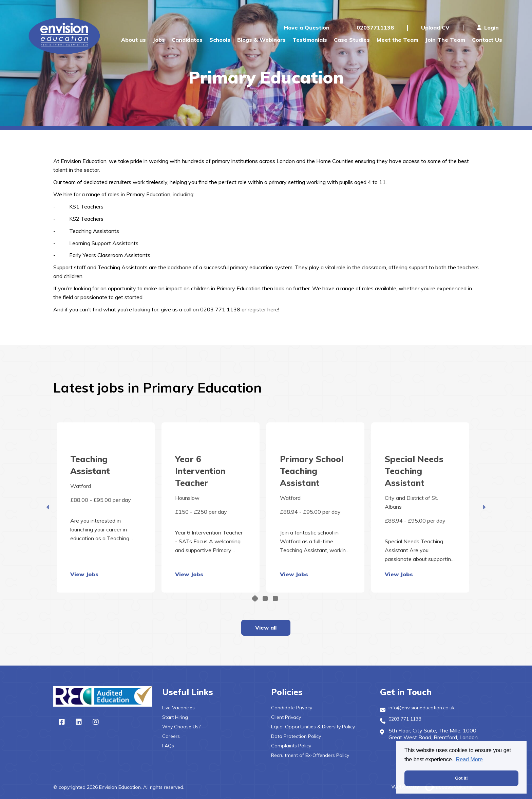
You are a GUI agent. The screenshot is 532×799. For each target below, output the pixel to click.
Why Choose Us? (181, 727)
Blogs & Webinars (261, 40)
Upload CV (435, 28)
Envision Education (65, 36)
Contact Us (487, 40)
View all (266, 628)
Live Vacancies (178, 708)
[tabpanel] (106, 507)
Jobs (159, 40)
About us (134, 40)
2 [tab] (265, 598)
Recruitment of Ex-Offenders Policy (310, 755)
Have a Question (307, 28)
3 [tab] (275, 598)
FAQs (168, 746)
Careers (171, 736)
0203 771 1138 (405, 719)
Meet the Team (397, 40)
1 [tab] (255, 598)
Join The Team (445, 40)
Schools (220, 40)
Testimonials (310, 40)
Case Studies (352, 40)
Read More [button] (469, 759)
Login (488, 28)
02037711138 (375, 28)
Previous (48, 507)
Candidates (187, 40)
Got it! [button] (461, 778)
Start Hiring (175, 717)
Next (484, 507)
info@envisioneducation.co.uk (422, 708)
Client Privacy (286, 717)
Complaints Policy (291, 746)
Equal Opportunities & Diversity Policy (313, 727)
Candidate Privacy (292, 708)
